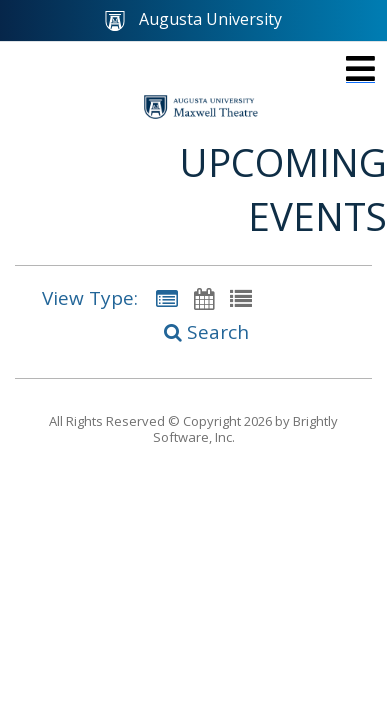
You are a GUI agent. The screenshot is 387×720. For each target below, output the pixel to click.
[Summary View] (167, 298)
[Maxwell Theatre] (201, 107)
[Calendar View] (204, 298)
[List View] (241, 298)
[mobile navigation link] (360, 68)
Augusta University (193, 19)
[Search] (194, 333)
